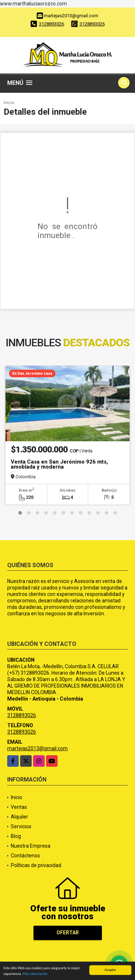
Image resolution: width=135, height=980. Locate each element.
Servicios (21, 826)
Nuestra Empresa (31, 846)
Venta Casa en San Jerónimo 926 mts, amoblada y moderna (59, 464)
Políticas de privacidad (36, 865)
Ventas (19, 807)
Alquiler (19, 817)
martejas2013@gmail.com (37, 748)
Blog (16, 836)
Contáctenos (25, 856)
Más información (35, 975)
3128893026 (51, 24)
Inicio (9, 103)
